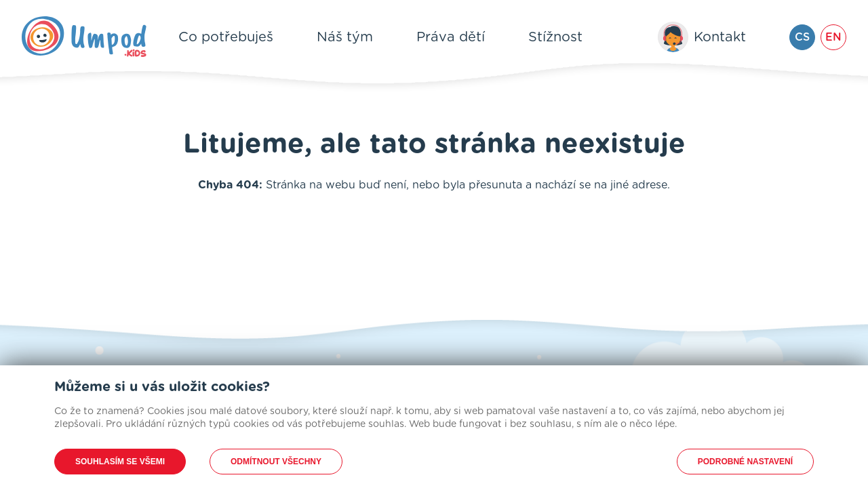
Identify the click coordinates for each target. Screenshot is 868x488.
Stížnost (555, 37)
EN (833, 37)
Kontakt (720, 37)
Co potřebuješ (226, 37)
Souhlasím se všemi (120, 462)
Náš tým (345, 37)
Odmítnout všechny (276, 462)
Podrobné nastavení (745, 462)
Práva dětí (451, 37)
